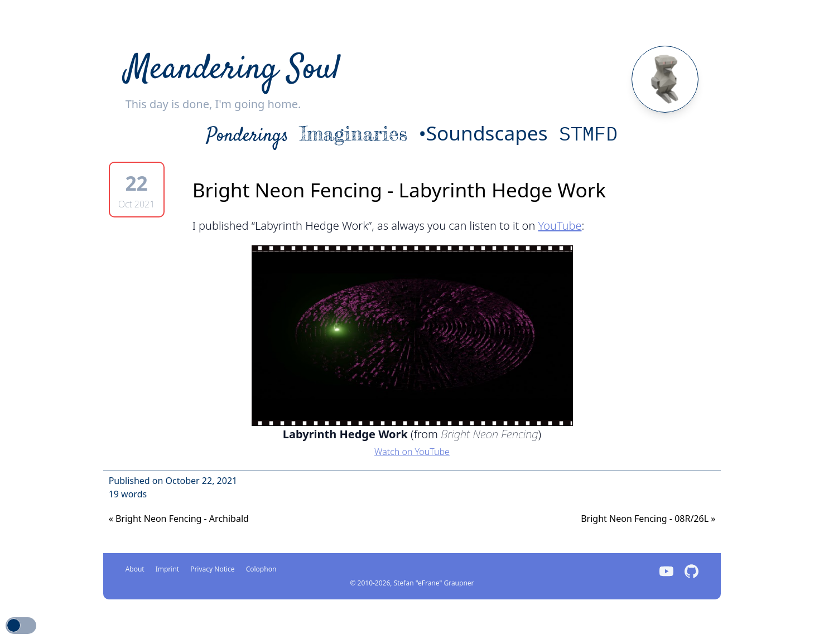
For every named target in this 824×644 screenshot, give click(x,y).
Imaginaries (353, 134)
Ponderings (247, 136)
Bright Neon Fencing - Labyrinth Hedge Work (399, 190)
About (135, 569)
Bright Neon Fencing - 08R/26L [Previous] (648, 519)
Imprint (167, 569)
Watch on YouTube (412, 452)
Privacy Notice (212, 569)
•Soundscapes (483, 133)
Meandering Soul (233, 70)
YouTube (560, 226)
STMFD (588, 133)
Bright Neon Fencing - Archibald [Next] (179, 519)
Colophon (261, 569)
